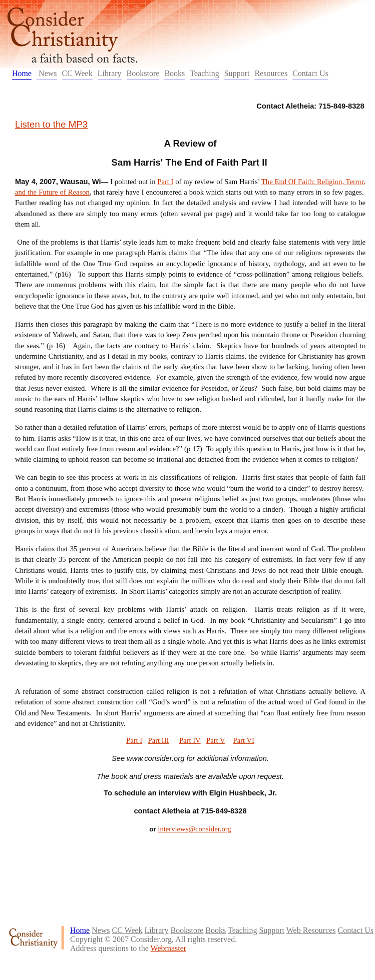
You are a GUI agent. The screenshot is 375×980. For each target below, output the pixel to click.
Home (22, 73)
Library (110, 73)
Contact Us (310, 73)
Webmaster (169, 948)
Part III (159, 740)
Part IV (190, 740)
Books (174, 73)
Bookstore (143, 73)
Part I (165, 182)
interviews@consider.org (194, 829)
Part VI (244, 740)
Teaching (204, 73)
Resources (271, 73)
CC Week (77, 73)
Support (237, 73)
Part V (216, 740)
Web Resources (311, 930)
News (47, 73)
